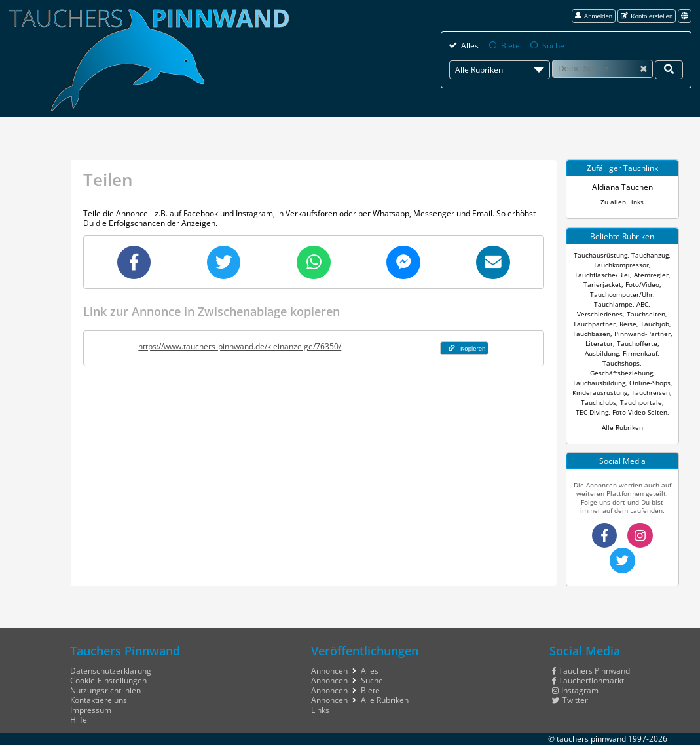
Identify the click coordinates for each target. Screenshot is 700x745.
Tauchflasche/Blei (602, 275)
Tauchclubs (599, 403)
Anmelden (594, 16)
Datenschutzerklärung (111, 671)
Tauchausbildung (599, 383)
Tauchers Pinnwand (591, 671)
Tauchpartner (594, 324)
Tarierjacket (602, 285)
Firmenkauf (640, 353)
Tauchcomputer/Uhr (621, 295)
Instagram (575, 690)
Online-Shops (650, 383)
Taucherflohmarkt (588, 680)
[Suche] (602, 69)
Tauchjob (655, 324)
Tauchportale (641, 403)
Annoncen (329, 671)
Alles (470, 46)
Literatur (599, 344)
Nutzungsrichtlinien (105, 690)
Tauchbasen (591, 334)
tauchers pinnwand (591, 739)
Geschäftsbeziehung (621, 373)
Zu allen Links (622, 202)
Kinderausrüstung (600, 393)
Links (320, 710)
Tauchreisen (651, 393)
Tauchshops (621, 363)
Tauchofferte (637, 344)
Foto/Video (642, 285)
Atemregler (651, 275)
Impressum (91, 710)
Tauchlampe (613, 304)
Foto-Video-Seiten (640, 412)
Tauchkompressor (621, 265)
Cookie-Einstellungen (108, 680)
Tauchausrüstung (600, 255)
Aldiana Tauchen (622, 187)
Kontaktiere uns (99, 700)
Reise (628, 324)
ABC (642, 304)
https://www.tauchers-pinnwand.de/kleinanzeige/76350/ (240, 346)
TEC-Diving (592, 412)
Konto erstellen (647, 16)
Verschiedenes (600, 314)
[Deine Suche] (669, 69)
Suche (553, 46)
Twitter (570, 700)
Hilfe (79, 720)
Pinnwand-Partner (642, 334)
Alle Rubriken (622, 428)
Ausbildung (602, 353)
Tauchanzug (650, 255)
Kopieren (467, 348)
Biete (510, 46)
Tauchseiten (646, 314)
